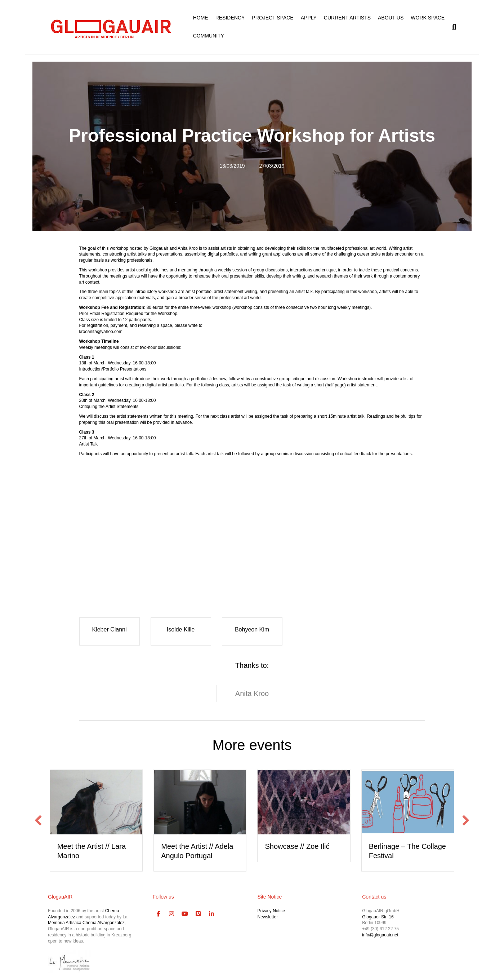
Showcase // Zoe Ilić (297, 846)
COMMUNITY (209, 36)
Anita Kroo (252, 693)
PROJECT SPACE (273, 18)
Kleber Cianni (109, 629)
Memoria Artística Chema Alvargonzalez (86, 923)
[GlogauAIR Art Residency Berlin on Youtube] (185, 914)
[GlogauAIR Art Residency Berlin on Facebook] (159, 914)
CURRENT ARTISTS (347, 18)
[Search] (452, 27)
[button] (38, 820)
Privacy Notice (271, 911)
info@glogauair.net (380, 935)
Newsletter (267, 917)
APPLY (309, 18)
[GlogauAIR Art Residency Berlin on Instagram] (172, 914)
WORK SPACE (428, 18)
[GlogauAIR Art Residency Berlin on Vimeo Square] (198, 914)
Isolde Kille (181, 629)
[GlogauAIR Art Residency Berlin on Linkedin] (211, 914)
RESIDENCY (230, 18)
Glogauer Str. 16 (378, 917)
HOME (201, 18)
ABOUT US (391, 18)
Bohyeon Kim (252, 629)
